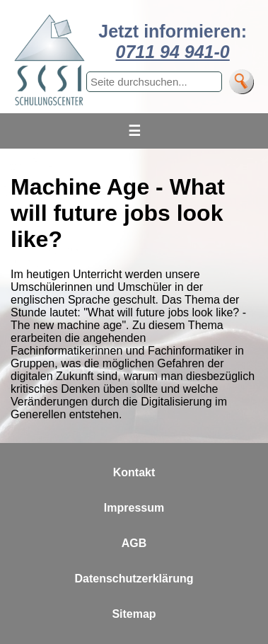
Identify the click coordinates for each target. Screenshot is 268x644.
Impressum (134, 508)
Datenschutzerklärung (134, 579)
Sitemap (134, 614)
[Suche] (241, 82)
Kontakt (134, 472)
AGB (134, 543)
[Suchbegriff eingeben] (154, 82)
